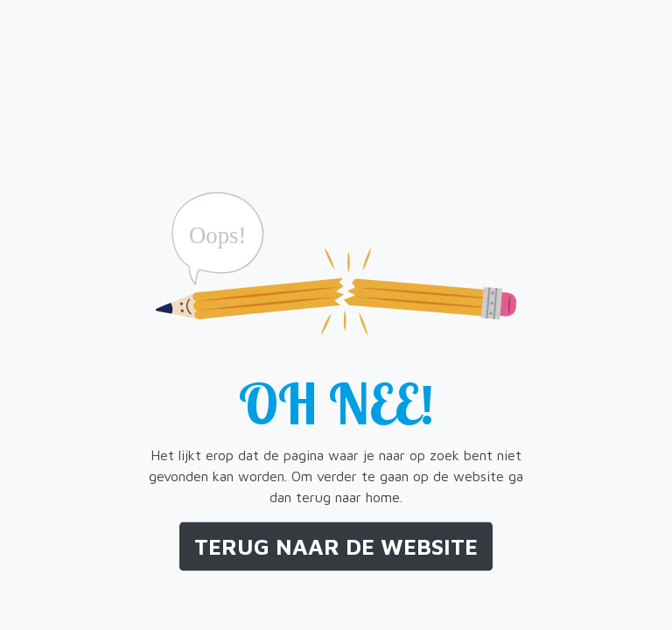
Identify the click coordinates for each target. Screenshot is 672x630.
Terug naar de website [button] (336, 546)
